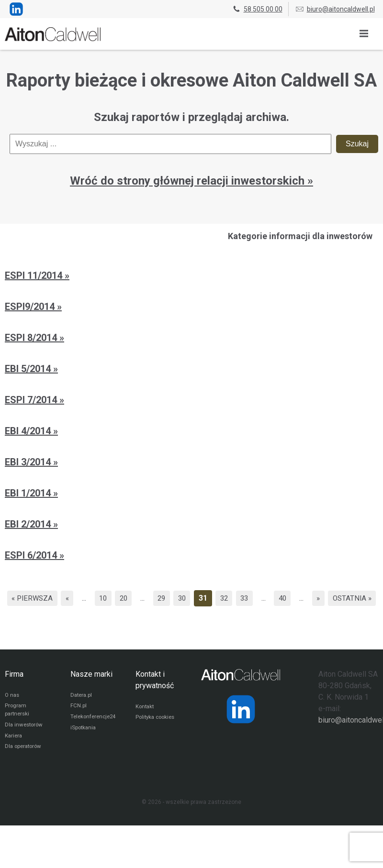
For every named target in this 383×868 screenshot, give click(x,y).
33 (275, 598)
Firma (14, 690)
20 (147, 598)
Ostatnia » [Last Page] (192, 614)
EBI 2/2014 (29, 524)
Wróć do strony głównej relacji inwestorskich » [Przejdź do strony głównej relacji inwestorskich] (191, 181)
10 (125, 598)
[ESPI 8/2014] (191, 339)
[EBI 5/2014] (191, 370)
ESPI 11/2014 (35, 275)
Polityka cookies (157, 735)
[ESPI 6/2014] (191, 557)
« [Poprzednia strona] (88, 598)
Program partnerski (18, 727)
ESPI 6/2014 (32, 555)
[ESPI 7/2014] (191, 401)
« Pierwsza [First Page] (51, 598)
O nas (13, 712)
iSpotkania (84, 746)
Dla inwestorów (25, 743)
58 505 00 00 (257, 9)
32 (253, 598)
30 (209, 598)
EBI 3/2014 (29, 462)
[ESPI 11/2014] (191, 277)
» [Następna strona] (352, 598)
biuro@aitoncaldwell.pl (335, 9)
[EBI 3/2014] (191, 463)
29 (187, 598)
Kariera (14, 755)
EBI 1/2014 (29, 493)
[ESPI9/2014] (191, 308)
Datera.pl (82, 712)
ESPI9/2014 (31, 307)
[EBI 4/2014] (191, 432)
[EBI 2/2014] (191, 526)
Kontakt (146, 723)
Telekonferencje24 (95, 735)
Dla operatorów (25, 766)
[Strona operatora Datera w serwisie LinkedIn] (241, 725)
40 (315, 598)
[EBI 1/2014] (191, 494)
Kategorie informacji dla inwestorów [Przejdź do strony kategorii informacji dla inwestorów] (300, 236)
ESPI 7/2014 (32, 400)
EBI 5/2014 (29, 369)
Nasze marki (91, 690)
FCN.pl (79, 723)
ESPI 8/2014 (32, 338)
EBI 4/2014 (29, 431)
